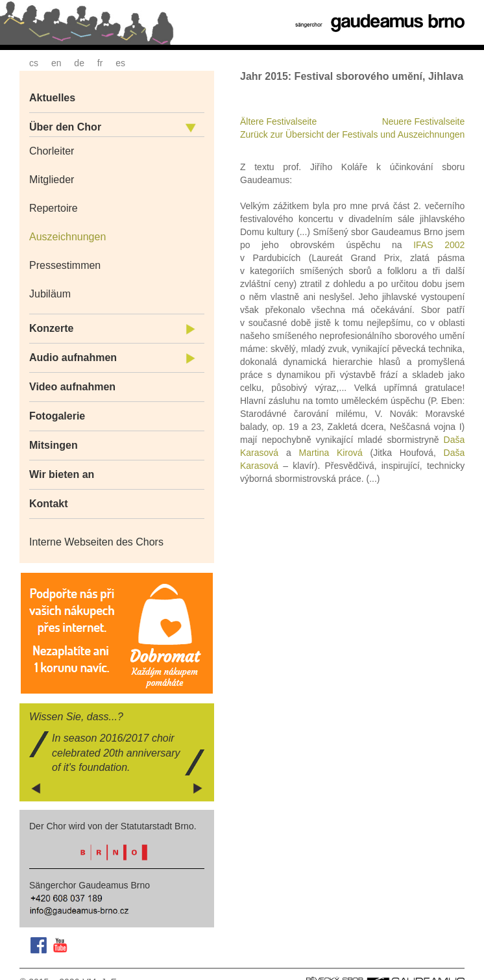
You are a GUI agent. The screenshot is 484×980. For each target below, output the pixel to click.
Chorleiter (52, 151)
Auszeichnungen (67, 237)
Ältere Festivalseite (278, 121)
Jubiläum (50, 294)
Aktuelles (52, 98)
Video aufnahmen (72, 387)
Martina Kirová (331, 453)
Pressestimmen (65, 265)
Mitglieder (52, 180)
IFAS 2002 (439, 245)
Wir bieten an (62, 474)
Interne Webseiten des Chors (96, 542)
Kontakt (49, 504)
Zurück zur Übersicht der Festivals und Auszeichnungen (352, 134)
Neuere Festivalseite (424, 121)
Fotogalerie (57, 416)
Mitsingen (54, 445)
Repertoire (54, 208)
